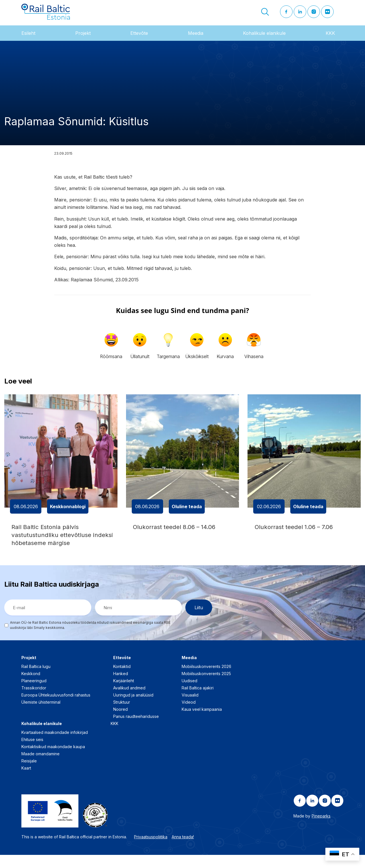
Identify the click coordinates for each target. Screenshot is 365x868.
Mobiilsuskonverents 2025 (206, 687)
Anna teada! (183, 850)
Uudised (189, 694)
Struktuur (122, 715)
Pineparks (321, 829)
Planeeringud (34, 694)
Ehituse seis (32, 753)
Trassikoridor (34, 701)
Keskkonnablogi (68, 513)
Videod (189, 715)
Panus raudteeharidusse (136, 729)
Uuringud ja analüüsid (133, 708)
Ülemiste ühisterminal (41, 715)
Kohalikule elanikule (264, 40)
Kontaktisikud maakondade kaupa (53, 760)
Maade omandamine (40, 767)
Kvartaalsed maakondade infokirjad (55, 745)
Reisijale (29, 774)
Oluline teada (187, 513)
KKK (330, 40)
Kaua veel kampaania (202, 722)
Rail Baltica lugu (36, 680)
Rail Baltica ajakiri (198, 701)
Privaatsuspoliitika (151, 850)
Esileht (28, 40)
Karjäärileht (124, 694)
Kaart (26, 781)
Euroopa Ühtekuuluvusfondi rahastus (56, 708)
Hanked (121, 687)
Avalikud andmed (129, 701)
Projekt (83, 40)
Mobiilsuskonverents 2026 (206, 680)
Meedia (196, 40)
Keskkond (31, 687)
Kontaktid (122, 680)
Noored (120, 722)
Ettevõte (139, 40)
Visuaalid (190, 708)
